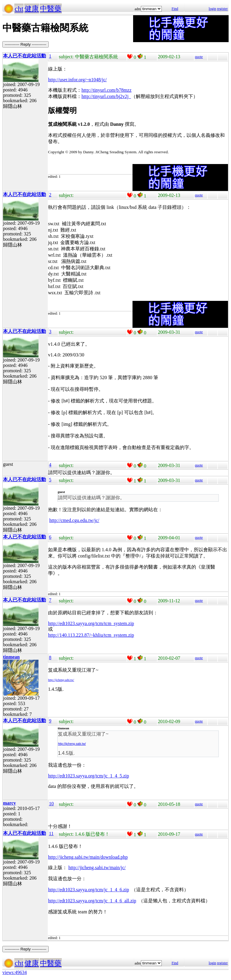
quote (199, 57)
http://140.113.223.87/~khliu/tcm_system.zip (91, 635)
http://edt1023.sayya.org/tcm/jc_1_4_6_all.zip (92, 901)
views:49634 (15, 972)
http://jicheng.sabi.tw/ (61, 680)
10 (51, 804)
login (212, 9)
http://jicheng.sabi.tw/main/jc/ (97, 868)
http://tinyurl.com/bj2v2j (106, 96)
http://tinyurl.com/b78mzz (107, 90)
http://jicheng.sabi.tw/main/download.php (88, 857)
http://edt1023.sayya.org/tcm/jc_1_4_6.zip (88, 890)
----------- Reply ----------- (26, 44)
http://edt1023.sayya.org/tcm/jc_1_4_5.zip (88, 776)
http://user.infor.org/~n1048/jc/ (77, 80)
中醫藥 (51, 9)
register (222, 9)
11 (51, 833)
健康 (32, 9)
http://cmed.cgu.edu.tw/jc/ (74, 520)
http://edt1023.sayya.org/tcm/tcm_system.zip (91, 623)
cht (19, 9)
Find (175, 9)
